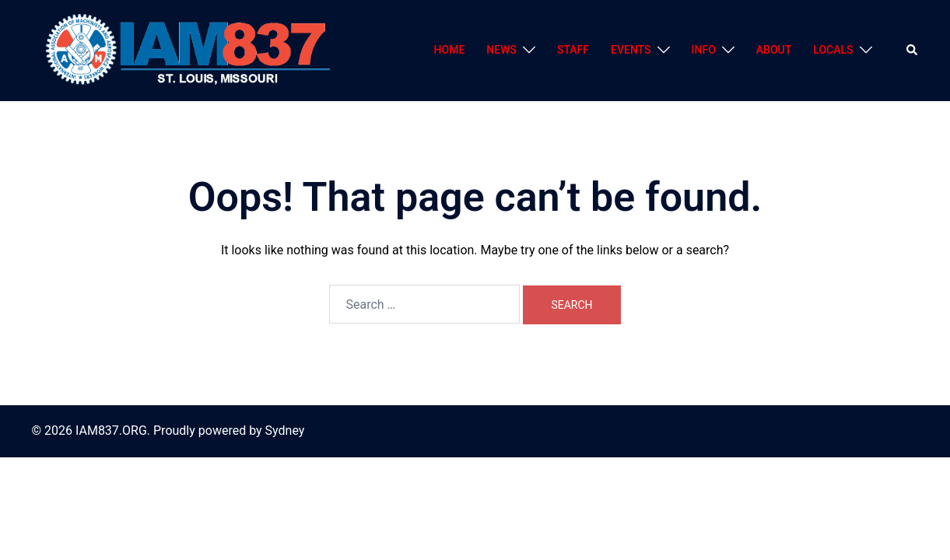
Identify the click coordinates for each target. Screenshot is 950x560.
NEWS (501, 50)
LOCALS (833, 50)
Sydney (285, 430)
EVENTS (631, 50)
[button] (913, 51)
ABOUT (774, 50)
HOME (450, 50)
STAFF (573, 50)
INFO (704, 50)
